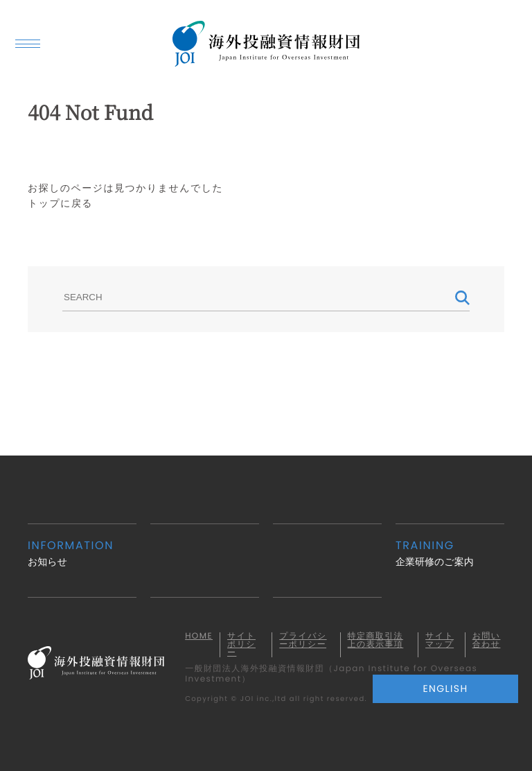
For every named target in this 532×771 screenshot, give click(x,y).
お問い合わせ (487, 641)
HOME (199, 636)
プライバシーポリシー (303, 641)
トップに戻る (60, 203)
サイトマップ (440, 641)
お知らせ (82, 553)
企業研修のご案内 (450, 553)
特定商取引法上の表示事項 (376, 641)
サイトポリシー (241, 645)
